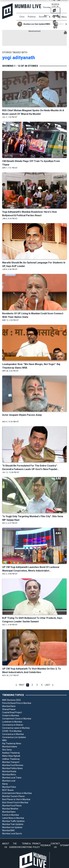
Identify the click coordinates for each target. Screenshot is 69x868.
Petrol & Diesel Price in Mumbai (17, 703)
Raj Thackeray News (12, 743)
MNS (4, 740)
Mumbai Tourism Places (13, 796)
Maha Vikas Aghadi (11, 756)
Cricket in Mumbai (11, 716)
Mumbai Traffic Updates (13, 821)
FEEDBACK (46, 845)
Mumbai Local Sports (12, 834)
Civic (22, 17)
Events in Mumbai (11, 815)
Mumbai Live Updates (12, 827)
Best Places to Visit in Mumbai (16, 799)
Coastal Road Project (12, 712)
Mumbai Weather (10, 809)
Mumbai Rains (9, 706)
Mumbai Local (9, 781)
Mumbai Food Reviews (13, 765)
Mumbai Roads (9, 771)
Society (43, 17)
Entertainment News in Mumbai (17, 793)
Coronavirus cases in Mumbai (16, 728)
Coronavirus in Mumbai (13, 734)
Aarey (5, 784)
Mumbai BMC (9, 830)
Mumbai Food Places (12, 806)
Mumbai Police (9, 787)
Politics (32, 17)
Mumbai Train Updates (13, 824)
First (22, 685)
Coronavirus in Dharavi (13, 725)
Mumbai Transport (11, 762)
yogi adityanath (19, 58)
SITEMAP (65, 845)
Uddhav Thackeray (11, 759)
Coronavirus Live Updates (14, 737)
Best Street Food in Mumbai (15, 802)
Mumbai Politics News (12, 768)
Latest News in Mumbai (13, 818)
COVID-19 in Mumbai (12, 731)
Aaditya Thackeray (11, 753)
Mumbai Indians (10, 747)
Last (48, 685)
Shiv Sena (7, 750)
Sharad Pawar (9, 709)
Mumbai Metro (9, 775)
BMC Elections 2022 (11, 700)
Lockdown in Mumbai (12, 722)
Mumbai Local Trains (12, 778)
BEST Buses (8, 790)
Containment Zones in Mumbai (17, 719)
